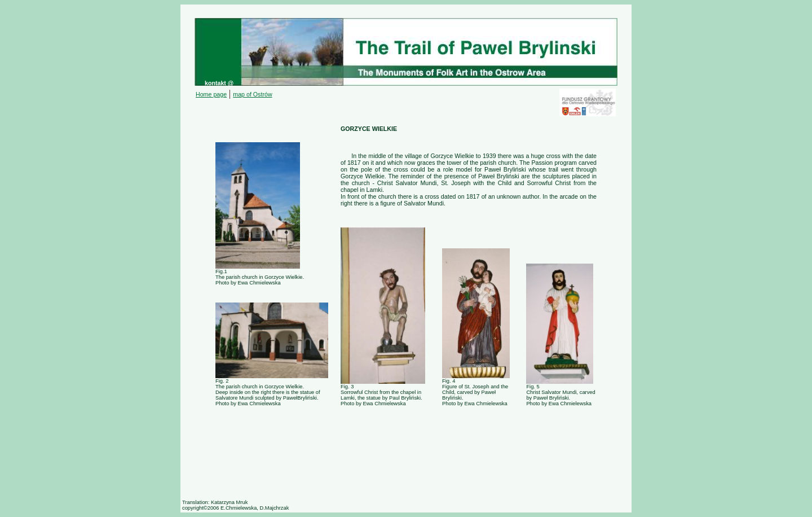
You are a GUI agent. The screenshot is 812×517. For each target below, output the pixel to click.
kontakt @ (219, 83)
